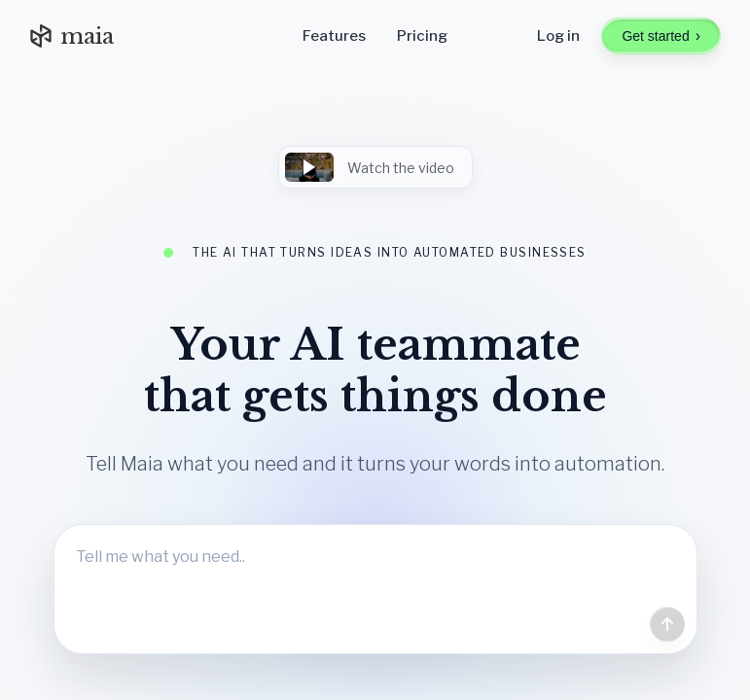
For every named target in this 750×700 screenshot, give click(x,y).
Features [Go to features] (334, 36)
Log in (558, 36)
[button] (375, 167)
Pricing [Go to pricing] (422, 36)
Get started (661, 35)
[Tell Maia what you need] (375, 589)
